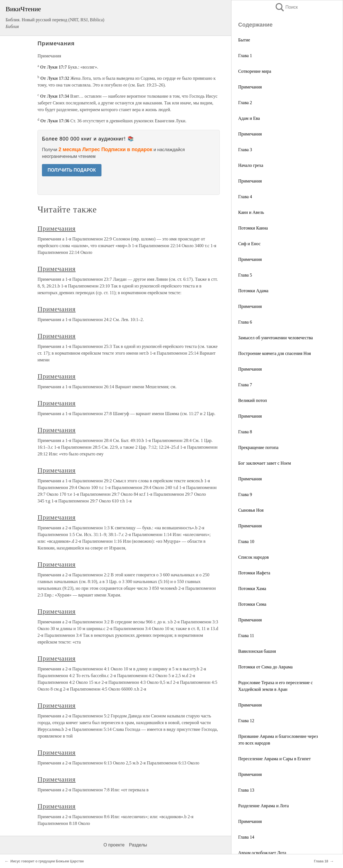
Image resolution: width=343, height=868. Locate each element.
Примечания (250, 87)
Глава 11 (246, 636)
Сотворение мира (255, 71)
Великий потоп (253, 400)
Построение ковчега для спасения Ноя (275, 353)
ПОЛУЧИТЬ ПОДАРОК (72, 170)
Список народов (254, 557)
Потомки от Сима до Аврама (265, 667)
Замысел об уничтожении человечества (275, 338)
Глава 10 (246, 541)
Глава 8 (245, 432)
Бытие (244, 40)
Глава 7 (245, 385)
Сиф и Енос (249, 244)
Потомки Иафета (254, 573)
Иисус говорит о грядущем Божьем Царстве (47, 861)
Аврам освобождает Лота (262, 853)
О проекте (114, 845)
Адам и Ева (249, 118)
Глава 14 (246, 837)
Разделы (138, 845)
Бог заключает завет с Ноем (265, 463)
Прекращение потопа (258, 447)
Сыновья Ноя (251, 510)
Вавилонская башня (257, 651)
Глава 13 (246, 790)
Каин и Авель (251, 212)
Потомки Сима (252, 604)
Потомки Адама (253, 291)
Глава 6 (245, 322)
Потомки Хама (252, 589)
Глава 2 (245, 103)
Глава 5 (245, 275)
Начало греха (251, 165)
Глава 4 (245, 197)
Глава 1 (245, 56)
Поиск (286, 7)
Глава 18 (321, 861)
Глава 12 (246, 721)
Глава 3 (245, 150)
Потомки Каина (253, 228)
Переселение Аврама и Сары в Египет (274, 759)
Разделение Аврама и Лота (263, 806)
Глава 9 (245, 494)
